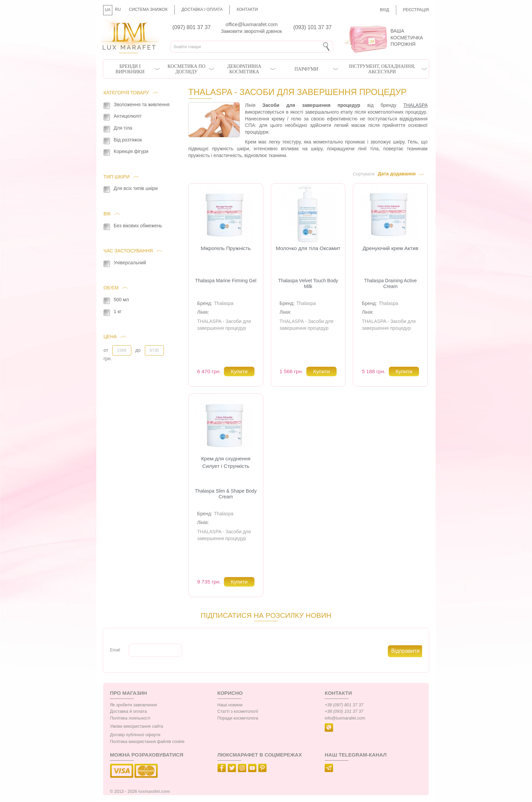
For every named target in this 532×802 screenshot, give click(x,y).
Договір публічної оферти (135, 735)
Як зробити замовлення (133, 705)
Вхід (385, 10)
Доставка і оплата (202, 9)
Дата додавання (397, 174)
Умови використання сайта (137, 726)
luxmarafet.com (154, 791)
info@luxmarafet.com (345, 718)
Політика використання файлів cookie (147, 742)
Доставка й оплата (128, 711)
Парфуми (306, 69)
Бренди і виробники (130, 69)
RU (118, 9)
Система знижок (148, 9)
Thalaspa (224, 303)
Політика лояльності (130, 718)
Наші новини (230, 705)
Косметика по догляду (186, 69)
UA (108, 10)
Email (115, 650)
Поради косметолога (238, 718)
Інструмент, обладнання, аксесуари (382, 69)
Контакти (247, 9)
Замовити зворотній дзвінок (251, 31)
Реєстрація (416, 10)
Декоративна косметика (244, 69)
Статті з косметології (238, 711)
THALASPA (415, 105)
